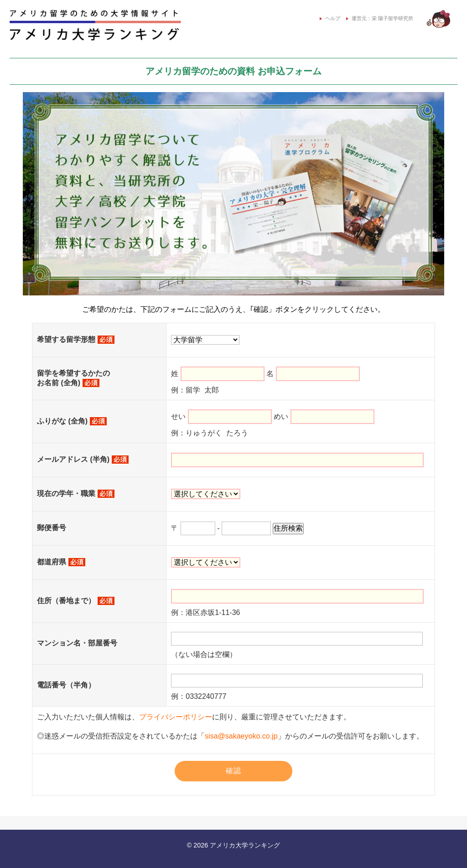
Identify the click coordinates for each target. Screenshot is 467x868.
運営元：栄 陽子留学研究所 (380, 18)
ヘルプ (327, 18)
